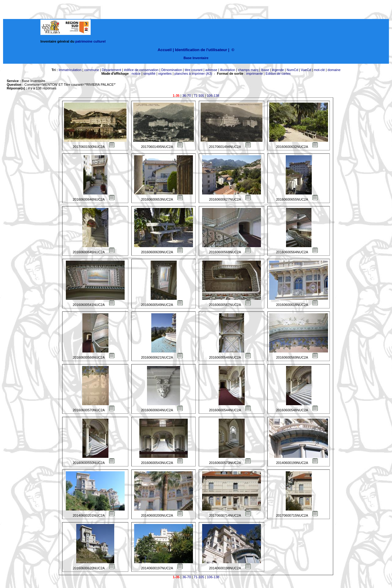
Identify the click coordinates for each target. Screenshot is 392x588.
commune (92, 70)
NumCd (292, 70)
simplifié (149, 73)
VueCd (306, 70)
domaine (334, 70)
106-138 (213, 96)
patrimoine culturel (90, 41)
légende (278, 70)
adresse (211, 70)
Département (111, 70)
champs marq (248, 70)
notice (136, 73)
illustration (228, 70)
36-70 (187, 96)
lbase (265, 70)
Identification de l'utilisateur (201, 50)
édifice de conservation (141, 70)
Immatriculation (70, 70)
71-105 (199, 96)
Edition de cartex (278, 73)
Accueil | (166, 50)
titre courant (194, 70)
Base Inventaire (196, 58)
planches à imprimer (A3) (193, 73)
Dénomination (171, 70)
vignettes (165, 73)
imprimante (254, 73)
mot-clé (319, 70)
